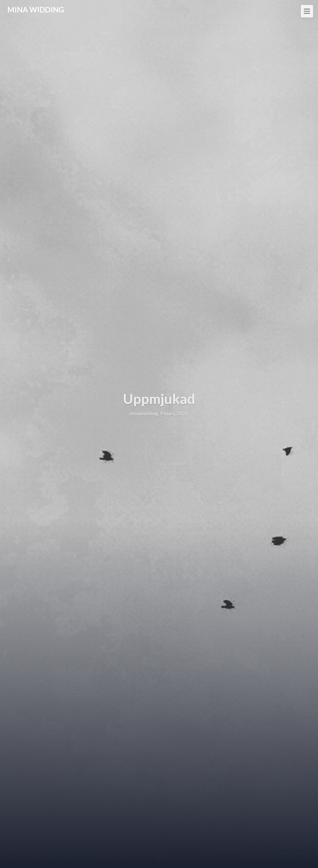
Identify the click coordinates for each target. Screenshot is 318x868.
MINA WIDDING (36, 9)
